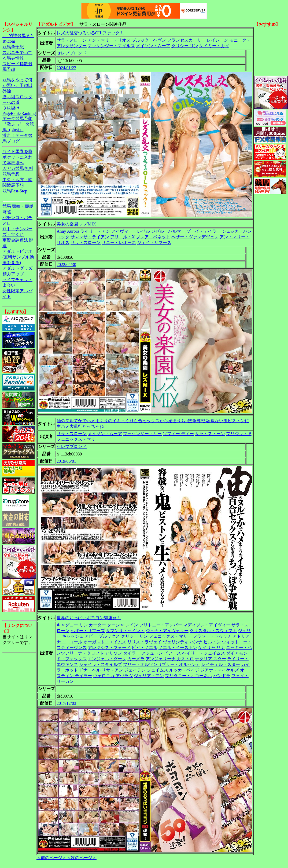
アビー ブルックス (102, 636)
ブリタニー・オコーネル (189, 676)
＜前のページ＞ (51, 858)
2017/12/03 (66, 703)
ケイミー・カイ (214, 46)
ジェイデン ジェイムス (146, 670)
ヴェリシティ (176, 642)
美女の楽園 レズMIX (76, 224)
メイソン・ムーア (153, 46)
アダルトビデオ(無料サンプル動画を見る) (18, 257)
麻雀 (7, 212)
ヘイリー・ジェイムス (204, 653)
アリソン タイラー (123, 653)
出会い (9, 285)
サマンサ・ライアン (90, 237)
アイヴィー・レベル (131, 231)
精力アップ (13, 274)
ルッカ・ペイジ (184, 670)
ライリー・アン (95, 231)
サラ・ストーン (210, 434)
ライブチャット (17, 280)
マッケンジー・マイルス (111, 46)
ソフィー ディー (178, 434)
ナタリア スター (211, 659)
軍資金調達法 (15, 240)
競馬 (7, 206)
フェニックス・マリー (78, 439)
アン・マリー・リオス (109, 40)
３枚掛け (11, 108)
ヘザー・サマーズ (88, 631)
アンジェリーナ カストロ (170, 659)
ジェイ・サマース (154, 242)
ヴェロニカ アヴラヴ (113, 676)
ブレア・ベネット (153, 237)
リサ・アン (112, 670)
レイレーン (217, 40)
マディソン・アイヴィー (207, 625)
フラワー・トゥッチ (212, 636)
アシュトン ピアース (161, 653)
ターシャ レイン (123, 625)
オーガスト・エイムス (105, 642)
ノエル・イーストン (178, 648)
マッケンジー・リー (142, 434)
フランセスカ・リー (186, 40)
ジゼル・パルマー (168, 231)
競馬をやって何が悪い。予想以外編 (17, 85)
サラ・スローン (72, 40)
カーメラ (136, 659)
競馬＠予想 (13, 47)
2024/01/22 (66, 68)
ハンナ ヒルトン (205, 642)
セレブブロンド (72, 53)
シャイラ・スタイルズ (101, 664)
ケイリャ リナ (212, 648)
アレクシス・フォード (109, 648)
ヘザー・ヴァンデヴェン (195, 237)
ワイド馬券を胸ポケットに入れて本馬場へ (17, 157)
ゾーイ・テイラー (204, 231)
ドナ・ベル (90, 670)
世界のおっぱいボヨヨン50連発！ (89, 618)
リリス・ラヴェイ (145, 642)
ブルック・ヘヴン (149, 40)
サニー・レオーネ (119, 242)
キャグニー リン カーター (81, 625)
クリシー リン (185, 46)
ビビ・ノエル (145, 648)
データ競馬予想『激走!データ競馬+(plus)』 (18, 124)
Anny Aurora (68, 231)
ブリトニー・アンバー (161, 625)
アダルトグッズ (17, 268)
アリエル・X (123, 237)
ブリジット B (239, 434)
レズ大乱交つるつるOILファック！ (90, 33)
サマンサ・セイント (125, 631)
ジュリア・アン (149, 676)
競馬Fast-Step (15, 191)
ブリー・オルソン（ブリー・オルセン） (162, 664)
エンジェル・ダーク (107, 659)
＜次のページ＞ (82, 858)
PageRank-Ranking (19, 113)
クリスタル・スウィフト (213, 631)
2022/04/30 (66, 265)
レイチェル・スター (221, 664)
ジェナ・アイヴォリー (167, 631)
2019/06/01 (66, 461)
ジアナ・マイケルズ (220, 670)
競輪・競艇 (23, 206)
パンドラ (222, 676)
